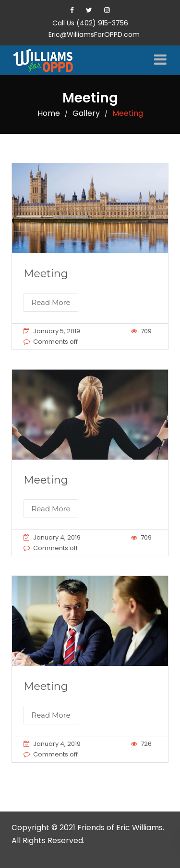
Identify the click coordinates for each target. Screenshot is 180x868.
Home (49, 113)
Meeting (46, 274)
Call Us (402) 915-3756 (90, 23)
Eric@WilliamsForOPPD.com (94, 34)
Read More (51, 302)
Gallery (86, 113)
